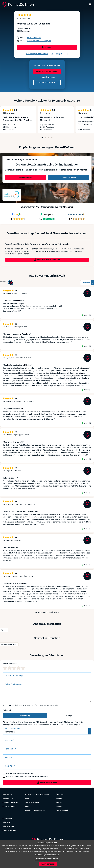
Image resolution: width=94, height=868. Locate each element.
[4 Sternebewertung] (19, 668)
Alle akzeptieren (48, 864)
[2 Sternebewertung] (10, 668)
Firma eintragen (9, 806)
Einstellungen (43, 794)
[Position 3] (49, 138)
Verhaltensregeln (51, 705)
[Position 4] (52, 138)
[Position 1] (42, 138)
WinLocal (6, 822)
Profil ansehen (18, 130)
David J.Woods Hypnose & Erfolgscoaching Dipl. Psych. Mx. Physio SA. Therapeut (16, 120)
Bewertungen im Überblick (37, 54)
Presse (59, 798)
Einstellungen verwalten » (47, 854)
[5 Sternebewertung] (23, 668)
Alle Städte (7, 794)
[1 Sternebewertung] (5, 668)
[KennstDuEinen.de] (18, 4)
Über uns (60, 794)
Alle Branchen (8, 798)
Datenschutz (30, 794)
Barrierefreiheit (62, 810)
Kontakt (59, 806)
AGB (11, 773)
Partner (59, 802)
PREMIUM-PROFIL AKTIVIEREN (47, 71)
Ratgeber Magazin (10, 802)
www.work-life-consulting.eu (39, 41)
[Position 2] (45, 138)
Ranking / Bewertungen (35, 810)
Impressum (7, 818)
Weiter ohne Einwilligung (47, 859)
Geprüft (86, 315)
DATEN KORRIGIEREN (47, 83)
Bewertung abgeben (59, 54)
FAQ (27, 806)
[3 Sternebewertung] (14, 668)
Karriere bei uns (9, 830)
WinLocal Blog (8, 826)
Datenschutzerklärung (17, 776)
